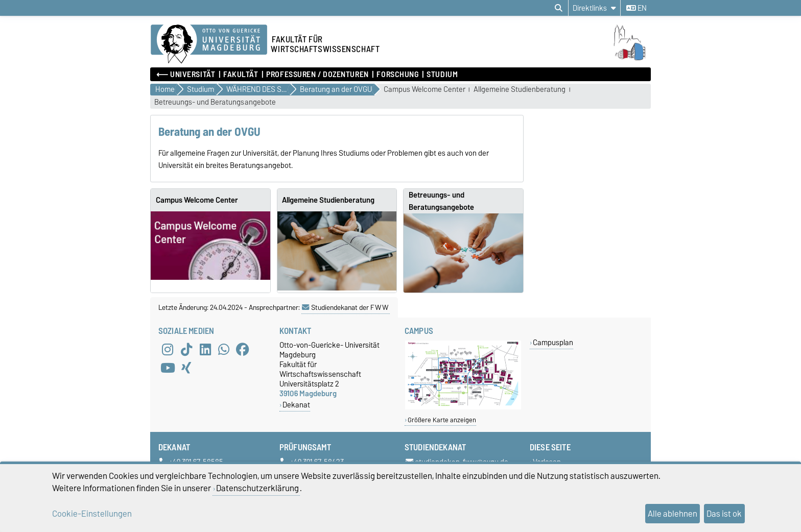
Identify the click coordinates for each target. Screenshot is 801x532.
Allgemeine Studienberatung (520, 90)
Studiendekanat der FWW (345, 307)
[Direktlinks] (594, 8)
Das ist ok (724, 514)
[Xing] (186, 368)
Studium (442, 75)
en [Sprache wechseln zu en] (637, 8)
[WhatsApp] (224, 349)
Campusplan (553, 342)
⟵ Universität (186, 75)
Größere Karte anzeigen (442, 420)
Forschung (397, 75)
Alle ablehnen (673, 514)
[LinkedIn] (205, 349)
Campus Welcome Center (425, 90)
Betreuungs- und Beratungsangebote (215, 102)
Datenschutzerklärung (257, 488)
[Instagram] (168, 349)
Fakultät (241, 75)
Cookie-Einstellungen (92, 514)
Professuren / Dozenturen (317, 75)
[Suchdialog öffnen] (559, 8)
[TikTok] (186, 349)
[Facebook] (243, 349)
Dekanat (296, 405)
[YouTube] (168, 368)
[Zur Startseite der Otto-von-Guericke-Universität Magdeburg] (209, 44)
